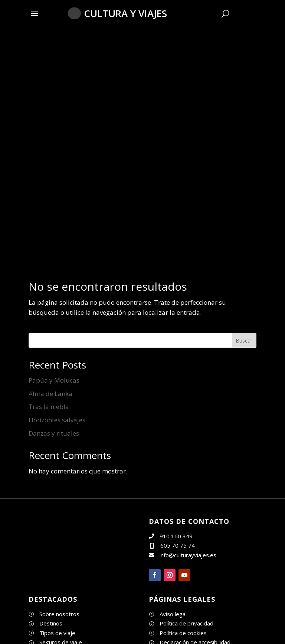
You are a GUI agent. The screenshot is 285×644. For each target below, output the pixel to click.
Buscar (244, 341)
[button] (35, 13)
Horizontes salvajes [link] (57, 420)
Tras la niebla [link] (49, 407)
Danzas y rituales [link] (54, 433)
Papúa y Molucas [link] (54, 380)
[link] (56, 571)
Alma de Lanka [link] (50, 394)
